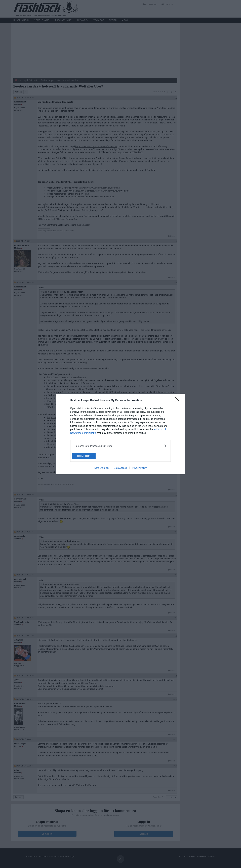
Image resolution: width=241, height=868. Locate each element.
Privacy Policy (139, 468)
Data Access (120, 468)
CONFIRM (88, 456)
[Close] (178, 400)
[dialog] (120, 434)
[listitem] (120, 446)
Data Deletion (102, 468)
